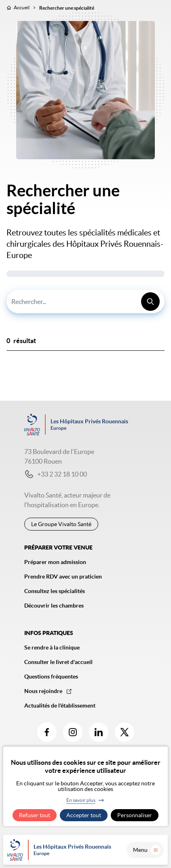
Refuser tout (35, 815)
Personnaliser (135, 815)
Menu (147, 850)
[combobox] (85, 302)
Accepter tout (84, 815)
